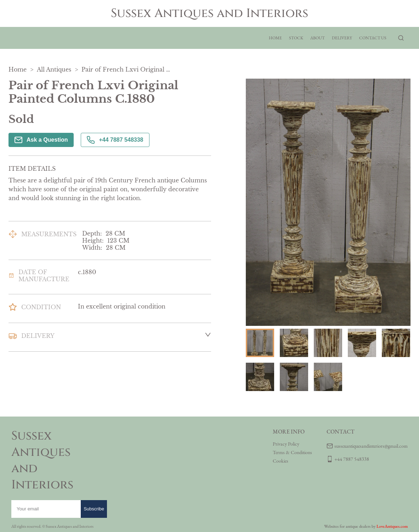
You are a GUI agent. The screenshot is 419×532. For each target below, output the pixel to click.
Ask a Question (41, 140)
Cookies (281, 461)
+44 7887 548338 (115, 140)
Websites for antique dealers (347, 526)
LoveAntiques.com (392, 526)
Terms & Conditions (292, 452)
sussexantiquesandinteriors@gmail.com (371, 446)
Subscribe (94, 509)
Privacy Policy (286, 444)
